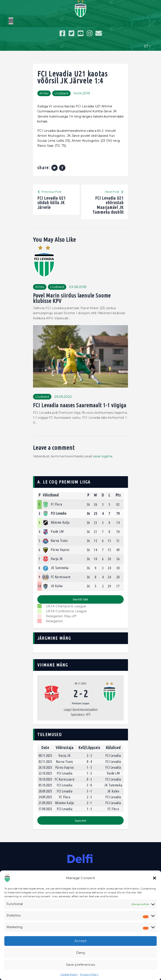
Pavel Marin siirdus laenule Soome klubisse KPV (72, 298)
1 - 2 (89, 773)
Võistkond (51, 495)
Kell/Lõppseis (89, 748)
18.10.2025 (45, 779)
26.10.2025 (45, 767)
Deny (81, 953)
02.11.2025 (45, 762)
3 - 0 (89, 785)
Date (45, 748)
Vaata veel (80, 821)
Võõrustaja (65, 748)
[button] (155, 878)
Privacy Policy (89, 974)
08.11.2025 (80, 683)
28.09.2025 (45, 791)
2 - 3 (89, 797)
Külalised (113, 748)
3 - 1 (89, 791)
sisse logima (103, 456)
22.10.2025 (45, 773)
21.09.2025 (45, 803)
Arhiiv (44, 93)
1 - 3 (89, 767)
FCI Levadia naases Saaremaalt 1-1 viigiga (80, 405)
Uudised (61, 93)
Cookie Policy (69, 974)
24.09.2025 (45, 797)
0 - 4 (89, 762)
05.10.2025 (45, 785)
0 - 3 (89, 779)
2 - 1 (89, 803)
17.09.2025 (45, 809)
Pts (118, 495)
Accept (80, 941)
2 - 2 (89, 756)
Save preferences (80, 965)
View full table (80, 599)
